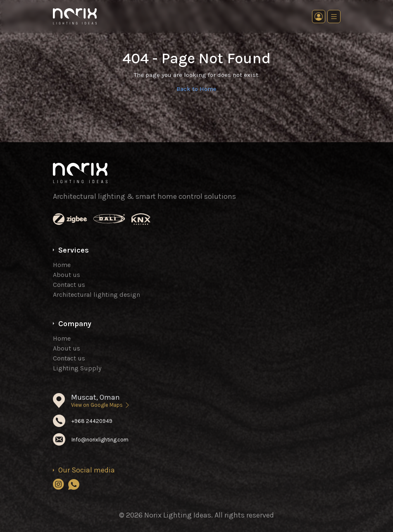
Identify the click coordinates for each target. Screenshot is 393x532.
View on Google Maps (101, 405)
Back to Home (196, 89)
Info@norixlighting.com (100, 440)
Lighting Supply (77, 368)
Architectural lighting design (96, 295)
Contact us (69, 285)
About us (67, 275)
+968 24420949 (92, 421)
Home (62, 265)
